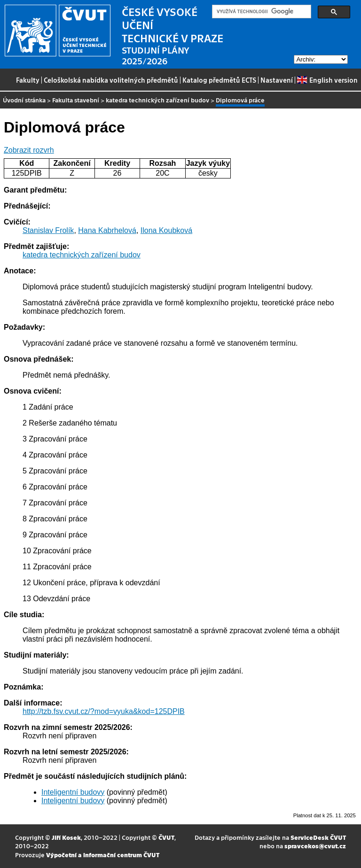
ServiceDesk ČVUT (318, 837)
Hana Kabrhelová (107, 230)
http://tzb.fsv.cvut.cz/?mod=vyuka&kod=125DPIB (104, 711)
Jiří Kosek (66, 837)
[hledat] (261, 12)
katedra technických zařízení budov (157, 100)
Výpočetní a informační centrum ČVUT (103, 855)
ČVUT (166, 837)
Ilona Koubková (166, 230)
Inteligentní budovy (73, 792)
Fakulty (28, 80)
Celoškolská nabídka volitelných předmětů (111, 80)
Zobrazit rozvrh (29, 150)
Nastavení (277, 80)
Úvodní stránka (24, 100)
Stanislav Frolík (48, 230)
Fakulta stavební (76, 100)
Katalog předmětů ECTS (219, 80)
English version (327, 80)
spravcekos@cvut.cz (315, 846)
